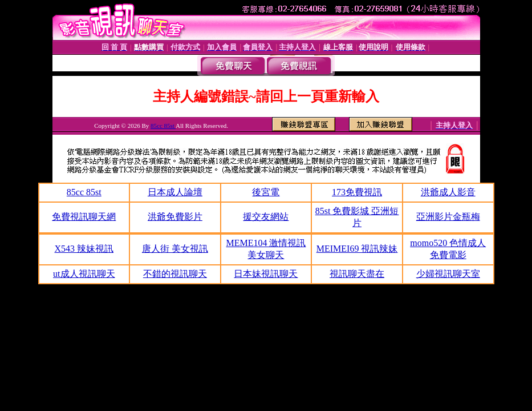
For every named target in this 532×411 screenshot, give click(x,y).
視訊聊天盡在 (357, 274)
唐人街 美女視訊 (175, 249)
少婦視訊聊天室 (448, 274)
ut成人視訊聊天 (84, 274)
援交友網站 (266, 217)
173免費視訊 (357, 192)
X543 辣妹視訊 (84, 249)
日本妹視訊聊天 (266, 274)
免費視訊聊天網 (84, 217)
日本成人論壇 (175, 192)
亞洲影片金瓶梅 (448, 217)
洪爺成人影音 (448, 192)
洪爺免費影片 (175, 217)
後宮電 (266, 192)
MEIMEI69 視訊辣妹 (357, 249)
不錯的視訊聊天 (175, 274)
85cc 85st (163, 126)
